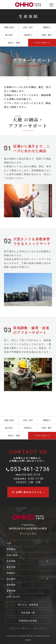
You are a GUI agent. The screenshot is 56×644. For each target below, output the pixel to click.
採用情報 (11, 585)
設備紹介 (11, 573)
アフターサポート (42, 43)
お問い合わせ (13, 597)
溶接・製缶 (47, 35)
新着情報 (11, 591)
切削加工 (28, 35)
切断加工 (47, 27)
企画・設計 (28, 27)
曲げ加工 (9, 35)
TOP (9, 543)
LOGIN (28, 640)
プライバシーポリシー (20, 628)
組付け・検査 (14, 43)
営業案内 (11, 549)
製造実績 (11, 567)
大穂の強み (12, 555)
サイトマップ (40, 628)
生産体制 (11, 561)
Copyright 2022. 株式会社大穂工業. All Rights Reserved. (28, 636)
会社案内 (11, 579)
